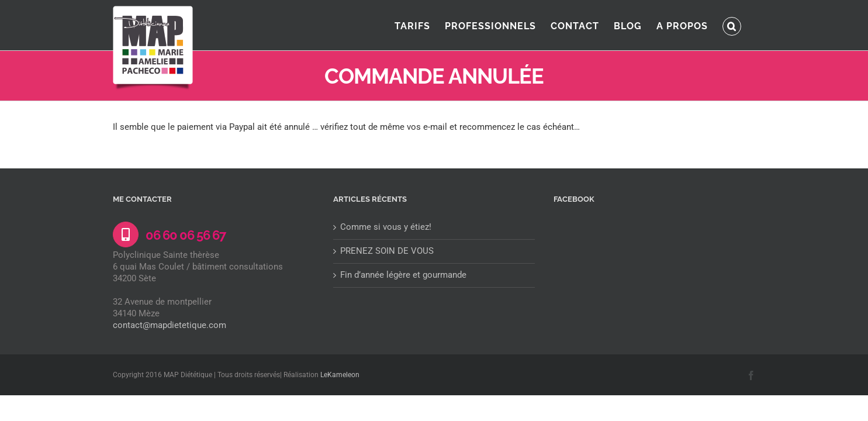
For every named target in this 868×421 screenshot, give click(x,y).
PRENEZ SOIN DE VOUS (387, 251)
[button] (746, 25)
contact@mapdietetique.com (170, 325)
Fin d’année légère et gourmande (403, 275)
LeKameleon (340, 375)
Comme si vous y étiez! (386, 227)
